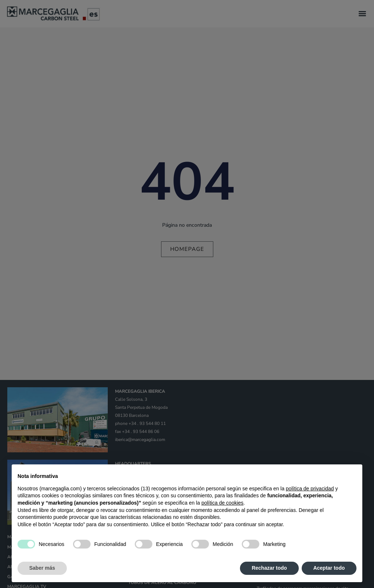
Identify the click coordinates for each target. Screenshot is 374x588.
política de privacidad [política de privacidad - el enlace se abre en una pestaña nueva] (310, 489)
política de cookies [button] (222, 503)
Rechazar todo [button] (269, 568)
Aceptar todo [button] (329, 568)
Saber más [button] (42, 568)
